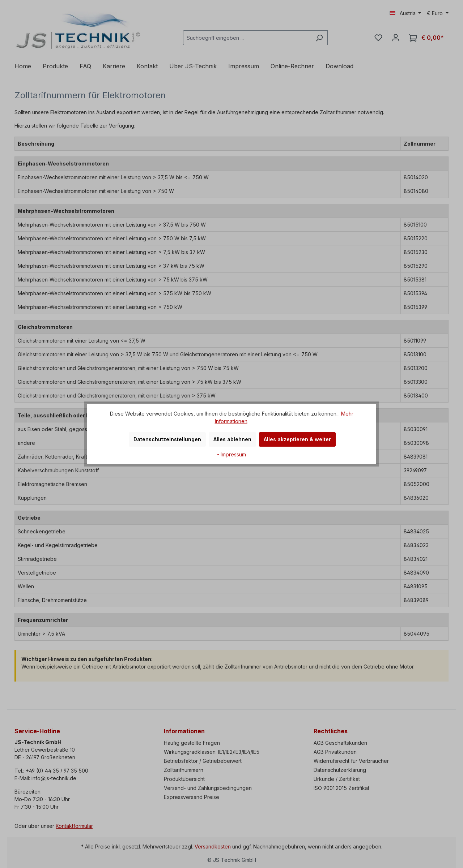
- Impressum (231, 454)
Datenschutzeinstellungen (167, 439)
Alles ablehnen (232, 439)
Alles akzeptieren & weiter (297, 439)
